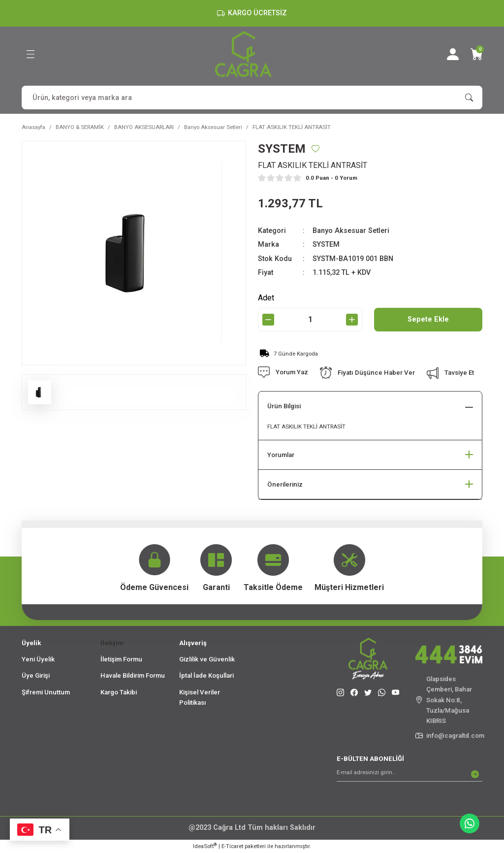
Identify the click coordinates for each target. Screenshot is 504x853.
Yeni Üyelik (38, 659)
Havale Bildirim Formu (133, 675)
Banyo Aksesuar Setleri (351, 231)
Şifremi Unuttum (46, 692)
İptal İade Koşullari (206, 675)
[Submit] (475, 774)
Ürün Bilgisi (284, 406)
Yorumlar (281, 455)
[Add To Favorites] (315, 149)
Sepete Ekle (428, 319)
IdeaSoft (205, 846)
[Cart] (476, 54)
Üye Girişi (36, 675)
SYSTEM (326, 245)
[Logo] (243, 54)
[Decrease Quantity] (268, 320)
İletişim (112, 643)
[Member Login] (453, 54)
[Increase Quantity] (352, 320)
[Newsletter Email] (409, 774)
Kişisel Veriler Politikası (200, 697)
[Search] (252, 98)
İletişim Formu (121, 659)
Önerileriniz (285, 484)
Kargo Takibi (119, 692)
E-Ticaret (232, 846)
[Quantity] (310, 320)
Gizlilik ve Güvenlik (207, 659)
